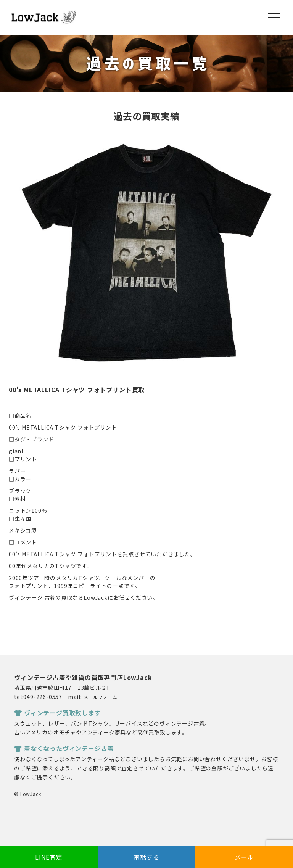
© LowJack (27, 794)
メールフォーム (101, 697)
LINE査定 (49, 857)
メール (244, 857)
